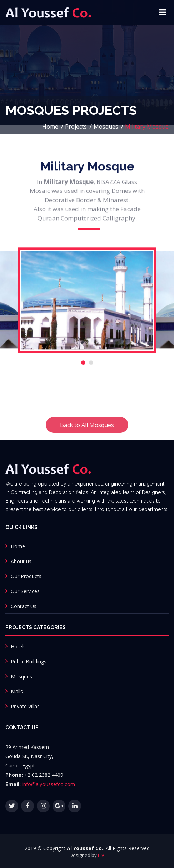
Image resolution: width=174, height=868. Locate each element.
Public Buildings (29, 661)
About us (21, 561)
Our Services (25, 591)
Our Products (26, 576)
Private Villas (25, 706)
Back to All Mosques (87, 433)
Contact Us (24, 606)
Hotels (18, 646)
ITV (101, 855)
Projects (76, 127)
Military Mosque (147, 127)
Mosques (106, 127)
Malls (17, 691)
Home (50, 127)
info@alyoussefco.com (49, 784)
